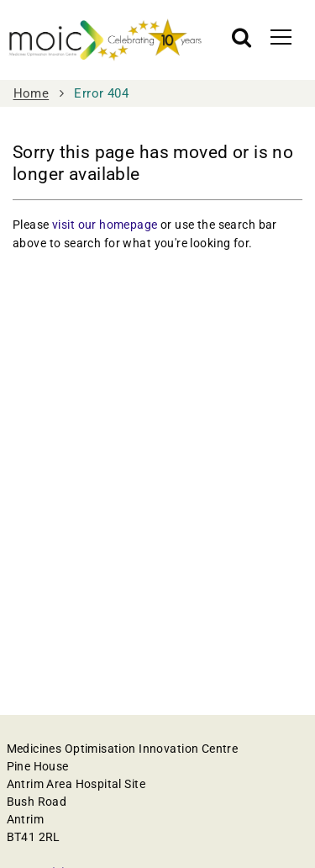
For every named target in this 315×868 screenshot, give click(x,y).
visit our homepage (105, 225)
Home (31, 93)
